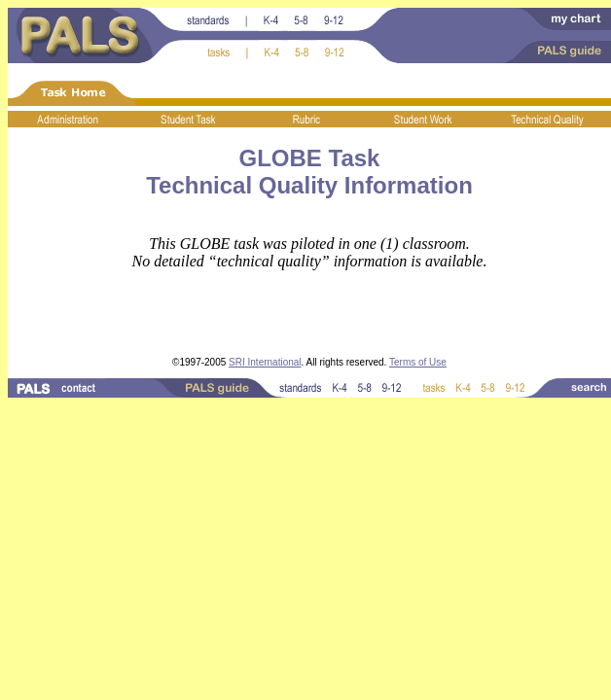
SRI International (265, 362)
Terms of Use (418, 362)
